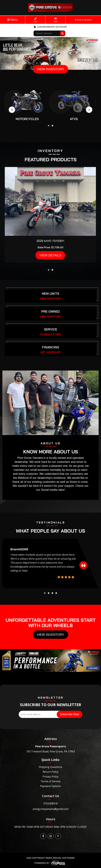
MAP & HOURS (83, 20)
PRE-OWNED (50, 311)
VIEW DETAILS (50, 255)
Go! (63, 32)
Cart (56, 20)
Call (35, 20)
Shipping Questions (50, 767)
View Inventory (51, 635)
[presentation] (12, 110)
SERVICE (51, 329)
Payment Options (50, 786)
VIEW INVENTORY (51, 69)
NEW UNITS (51, 294)
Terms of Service (50, 781)
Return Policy (51, 772)
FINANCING (51, 347)
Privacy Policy (50, 777)
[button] (49, 126)
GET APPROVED (51, 352)
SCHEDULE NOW (51, 334)
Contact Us (50, 796)
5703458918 (50, 804)
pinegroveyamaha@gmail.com (51, 809)
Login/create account (50, 27)
